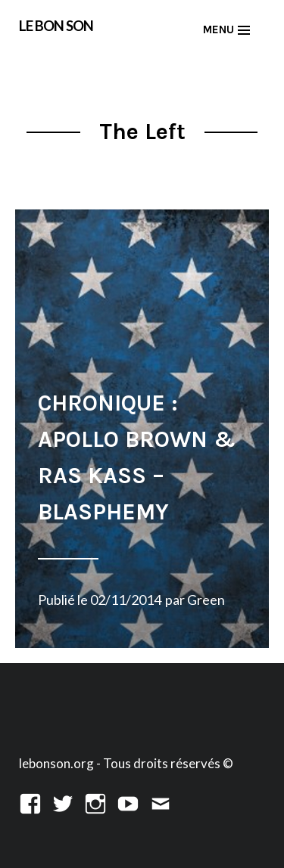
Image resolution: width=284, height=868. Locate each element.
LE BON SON (56, 25)
